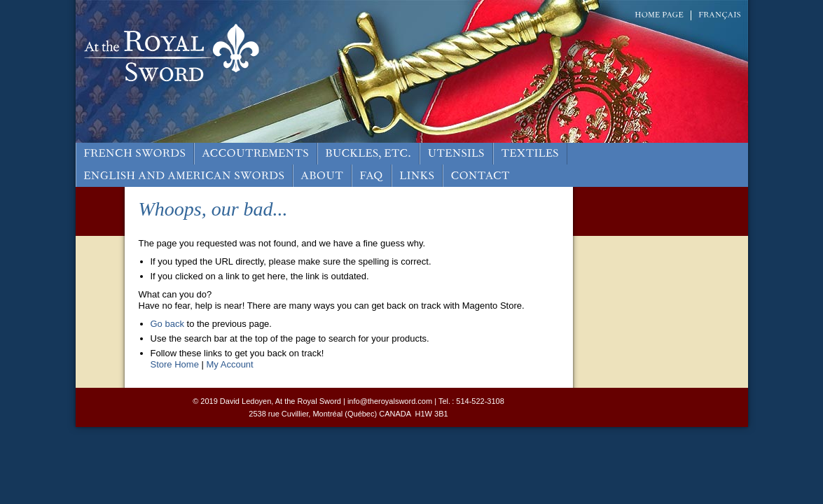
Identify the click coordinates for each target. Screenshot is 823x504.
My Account (230, 364)
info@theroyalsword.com (390, 401)
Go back (167, 324)
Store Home (175, 364)
